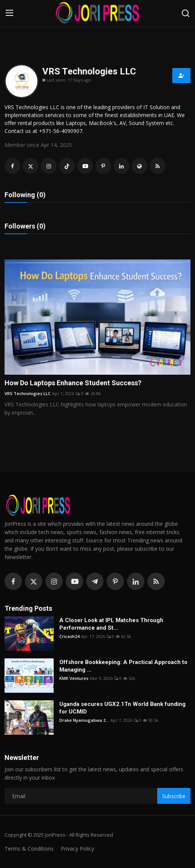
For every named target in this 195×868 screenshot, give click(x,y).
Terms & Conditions (29, 849)
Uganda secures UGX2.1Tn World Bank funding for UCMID (122, 708)
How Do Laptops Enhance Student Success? (73, 383)
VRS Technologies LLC (28, 393)
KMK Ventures (74, 678)
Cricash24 (69, 636)
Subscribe (174, 796)
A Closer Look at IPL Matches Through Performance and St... (111, 624)
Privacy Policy (77, 849)
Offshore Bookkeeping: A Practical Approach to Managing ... (123, 666)
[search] (186, 13)
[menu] (9, 13)
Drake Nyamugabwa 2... (84, 720)
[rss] (156, 581)
